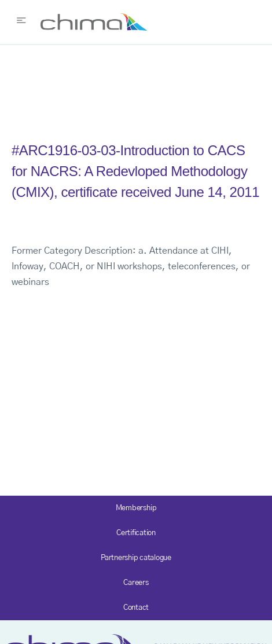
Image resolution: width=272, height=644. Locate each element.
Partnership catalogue (136, 558)
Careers (136, 583)
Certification (136, 533)
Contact (136, 608)
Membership (136, 508)
